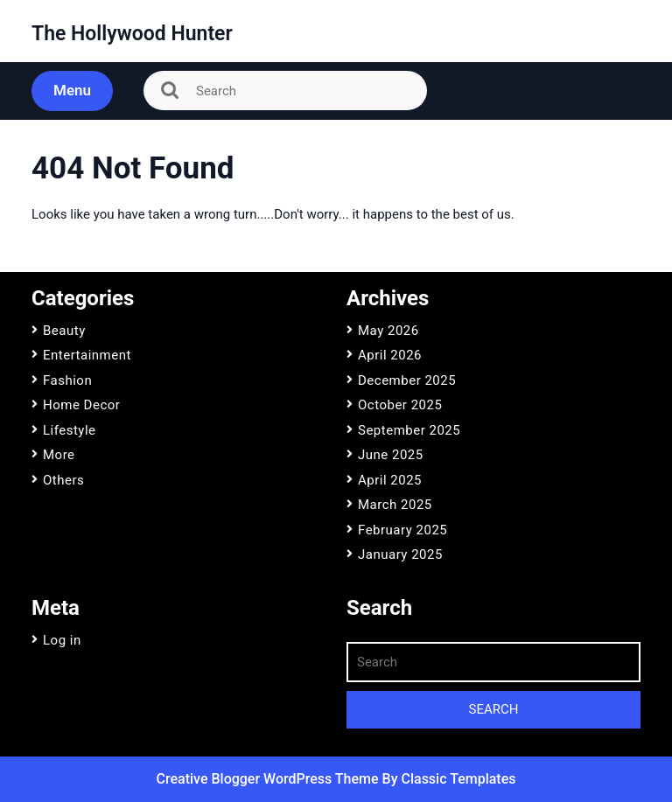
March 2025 (395, 505)
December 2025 (407, 380)
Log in (62, 640)
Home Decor (81, 405)
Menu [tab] (72, 90)
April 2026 (390, 355)
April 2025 (390, 480)
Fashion (67, 380)
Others (63, 480)
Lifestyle (70, 430)
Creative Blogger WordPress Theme (269, 779)
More (59, 455)
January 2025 (400, 554)
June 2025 (391, 455)
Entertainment (87, 355)
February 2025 (402, 530)
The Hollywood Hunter (132, 34)
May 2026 (388, 331)
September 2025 (409, 430)
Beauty (64, 331)
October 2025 (400, 405)
